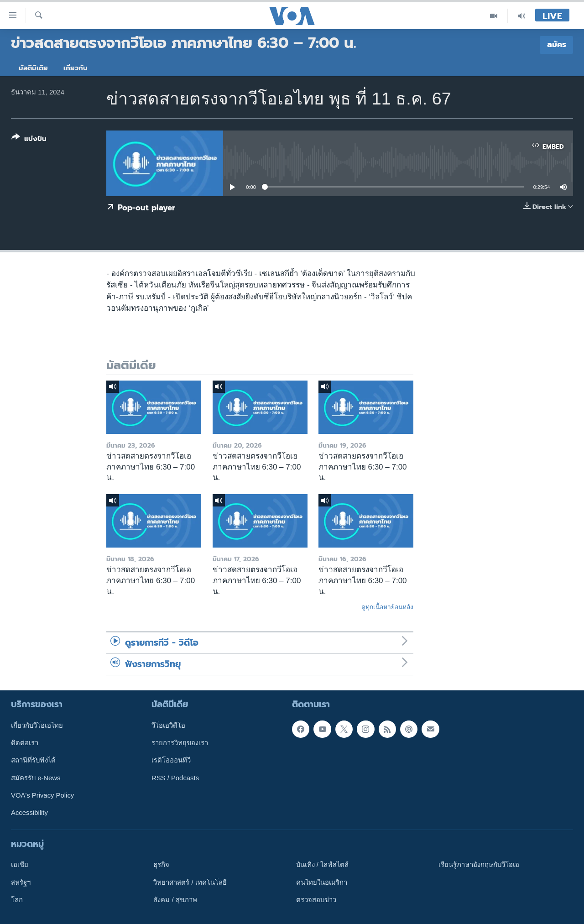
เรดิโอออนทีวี (171, 760)
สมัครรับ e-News (36, 778)
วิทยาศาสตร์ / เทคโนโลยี (190, 882)
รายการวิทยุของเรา (180, 743)
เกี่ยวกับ (76, 68)
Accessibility (29, 813)
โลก (17, 900)
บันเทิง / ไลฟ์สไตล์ (322, 865)
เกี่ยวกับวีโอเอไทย (37, 725)
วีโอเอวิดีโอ (168, 725)
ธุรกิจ (161, 865)
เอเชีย (20, 865)
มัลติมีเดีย (33, 68)
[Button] (29, 140)
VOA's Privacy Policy (42, 795)
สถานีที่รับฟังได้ (33, 760)
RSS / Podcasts (175, 778)
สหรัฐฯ (21, 882)
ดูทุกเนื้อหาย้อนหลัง (387, 607)
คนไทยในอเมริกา (322, 882)
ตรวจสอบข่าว (316, 900)
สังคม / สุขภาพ (175, 900)
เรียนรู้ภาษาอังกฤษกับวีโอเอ (479, 865)
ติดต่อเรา (25, 743)
